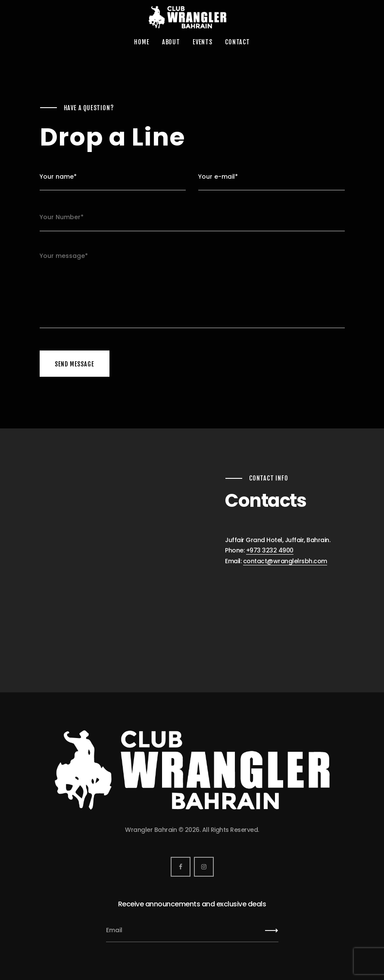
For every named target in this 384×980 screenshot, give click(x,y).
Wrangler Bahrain (151, 830)
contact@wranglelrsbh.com (285, 561)
